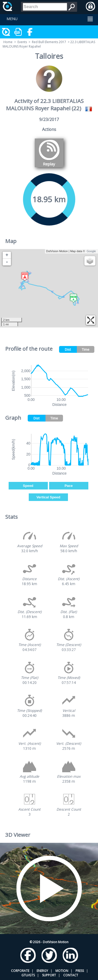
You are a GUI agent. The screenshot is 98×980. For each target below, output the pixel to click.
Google (91, 251)
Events (22, 42)
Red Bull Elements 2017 (49, 42)
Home (8, 42)
